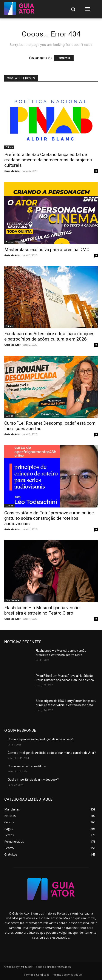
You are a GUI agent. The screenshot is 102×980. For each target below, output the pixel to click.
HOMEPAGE (64, 58)
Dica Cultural (13, 600)
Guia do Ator (12, 171)
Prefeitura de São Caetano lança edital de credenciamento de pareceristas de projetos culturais (48, 160)
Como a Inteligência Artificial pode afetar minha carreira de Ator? (52, 753)
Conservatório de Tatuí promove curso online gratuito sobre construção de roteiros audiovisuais (49, 518)
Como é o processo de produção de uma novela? (41, 739)
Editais (9, 147)
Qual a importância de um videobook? (33, 780)
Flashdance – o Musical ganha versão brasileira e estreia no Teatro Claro (42, 610)
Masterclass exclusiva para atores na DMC (47, 250)
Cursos (9, 242)
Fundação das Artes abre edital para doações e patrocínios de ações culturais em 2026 (49, 336)
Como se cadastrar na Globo (27, 766)
